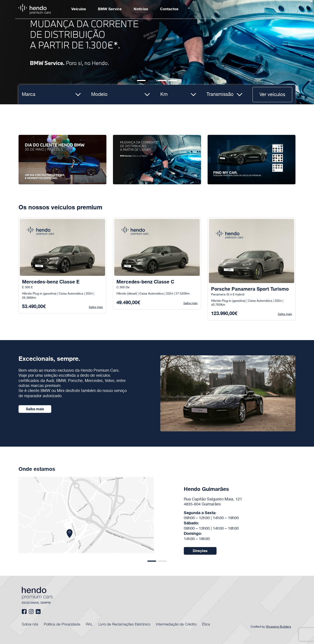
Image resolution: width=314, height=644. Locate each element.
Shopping (279, 627)
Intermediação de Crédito (176, 624)
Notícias (141, 9)
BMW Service (110, 9)
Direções (200, 551)
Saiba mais (35, 409)
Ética (206, 624)
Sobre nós (30, 624)
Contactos (169, 9)
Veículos (79, 9)
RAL (89, 624)
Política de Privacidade (62, 624)
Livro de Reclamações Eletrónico (124, 624)
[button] (141, 80)
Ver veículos (272, 95)
